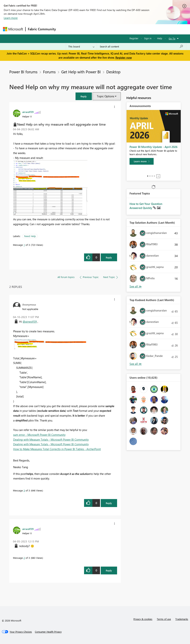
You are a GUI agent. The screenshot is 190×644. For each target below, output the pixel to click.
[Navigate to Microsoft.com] (13, 29)
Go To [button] (172, 38)
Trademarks (182, 619)
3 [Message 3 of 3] (24, 490)
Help (160, 38)
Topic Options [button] (105, 96)
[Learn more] (142, 161)
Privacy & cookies (143, 619)
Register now (124, 57)
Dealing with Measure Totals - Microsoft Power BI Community (51, 440)
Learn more (11, 18)
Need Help (30, 236)
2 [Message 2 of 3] (24, 558)
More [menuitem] (142, 29)
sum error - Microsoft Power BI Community (39, 435)
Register (134, 38)
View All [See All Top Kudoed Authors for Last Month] (136, 364)
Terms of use (164, 619)
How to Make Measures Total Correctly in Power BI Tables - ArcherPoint (57, 449)
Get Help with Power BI (81, 72)
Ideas (96, 29)
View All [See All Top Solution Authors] (136, 286)
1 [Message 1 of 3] (24, 245)
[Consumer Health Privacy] (48, 632)
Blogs (129, 29)
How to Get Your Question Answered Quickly (146, 206)
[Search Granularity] (81, 47)
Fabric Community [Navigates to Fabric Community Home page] (42, 29)
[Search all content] (141, 47)
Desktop (113, 72)
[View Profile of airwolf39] (28, 112)
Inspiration (81, 29)
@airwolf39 (30, 322)
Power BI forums (23, 72)
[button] (84, 96)
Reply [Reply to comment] (109, 503)
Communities (112, 29)
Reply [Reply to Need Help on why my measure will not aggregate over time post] (109, 257)
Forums (64, 29)
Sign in (148, 38)
